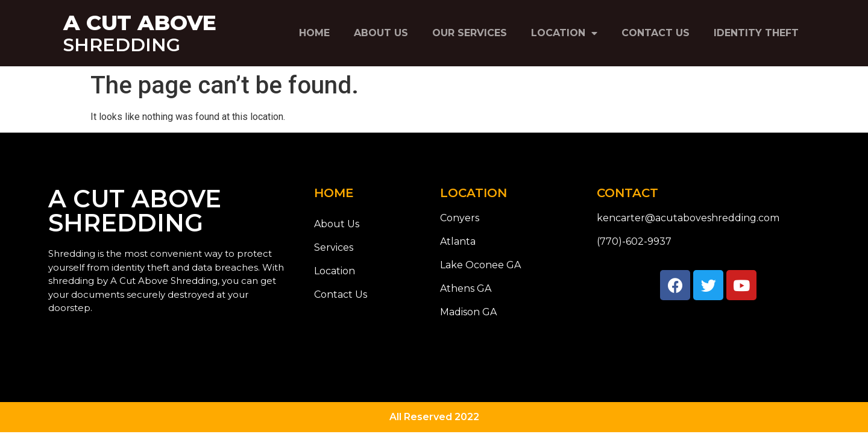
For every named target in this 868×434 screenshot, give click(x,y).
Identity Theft (756, 33)
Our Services (470, 33)
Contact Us (656, 33)
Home (314, 33)
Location (564, 33)
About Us (381, 33)
